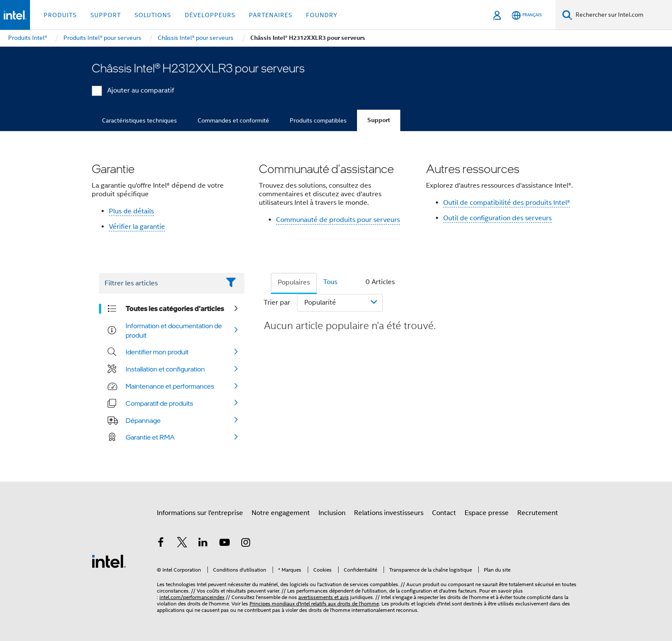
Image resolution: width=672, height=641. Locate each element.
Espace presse (487, 513)
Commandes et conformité (233, 120)
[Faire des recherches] (567, 15)
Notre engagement (281, 513)
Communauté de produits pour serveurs (338, 220)
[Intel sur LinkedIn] (203, 544)
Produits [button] (60, 15)
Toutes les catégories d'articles (175, 309)
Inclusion (332, 513)
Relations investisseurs (389, 513)
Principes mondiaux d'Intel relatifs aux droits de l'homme (314, 604)
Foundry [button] (322, 15)
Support (379, 120)
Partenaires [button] (271, 15)
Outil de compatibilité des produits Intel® (507, 203)
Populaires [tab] (294, 282)
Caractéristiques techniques (139, 120)
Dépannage (143, 420)
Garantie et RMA (150, 437)
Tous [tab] (330, 282)
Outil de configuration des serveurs (497, 218)
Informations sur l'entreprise (200, 513)
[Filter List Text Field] (160, 283)
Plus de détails (131, 211)
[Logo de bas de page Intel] (109, 561)
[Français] (527, 15)
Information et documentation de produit (174, 330)
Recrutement (538, 513)
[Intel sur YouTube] (225, 544)
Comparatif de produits (159, 403)
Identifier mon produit (157, 352)
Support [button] (106, 15)
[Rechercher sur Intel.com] (622, 15)
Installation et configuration (165, 369)
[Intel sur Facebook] (161, 544)
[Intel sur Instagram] (246, 544)
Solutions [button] (153, 15)
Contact (444, 513)
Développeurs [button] (210, 15)
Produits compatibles (318, 120)
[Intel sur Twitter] (182, 544)
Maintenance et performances (170, 386)
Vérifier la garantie (137, 227)
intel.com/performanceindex (192, 597)
